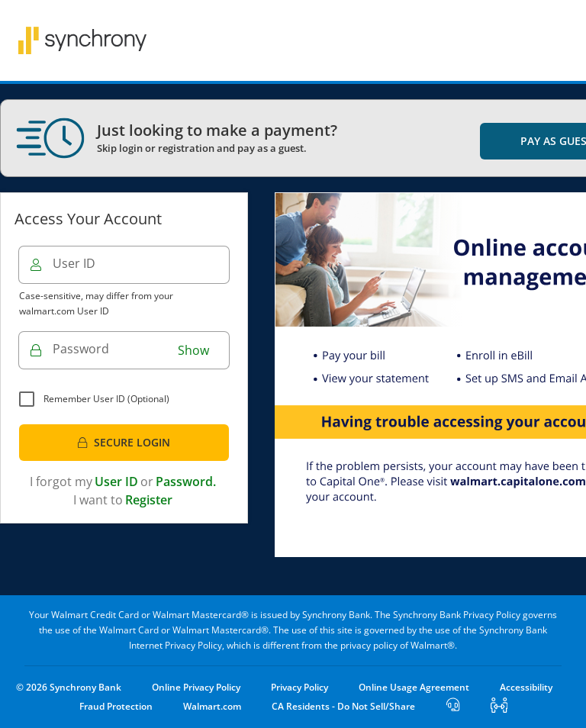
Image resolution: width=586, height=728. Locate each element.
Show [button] (193, 350)
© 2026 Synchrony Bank (69, 687)
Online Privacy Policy (196, 687)
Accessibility (526, 687)
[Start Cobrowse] (499, 706)
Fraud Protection (116, 706)
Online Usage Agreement (414, 687)
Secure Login (124, 442)
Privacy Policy (299, 687)
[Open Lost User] (453, 706)
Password (81, 349)
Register (149, 500)
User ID (74, 263)
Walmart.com (212, 706)
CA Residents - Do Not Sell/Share (343, 706)
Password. (186, 482)
